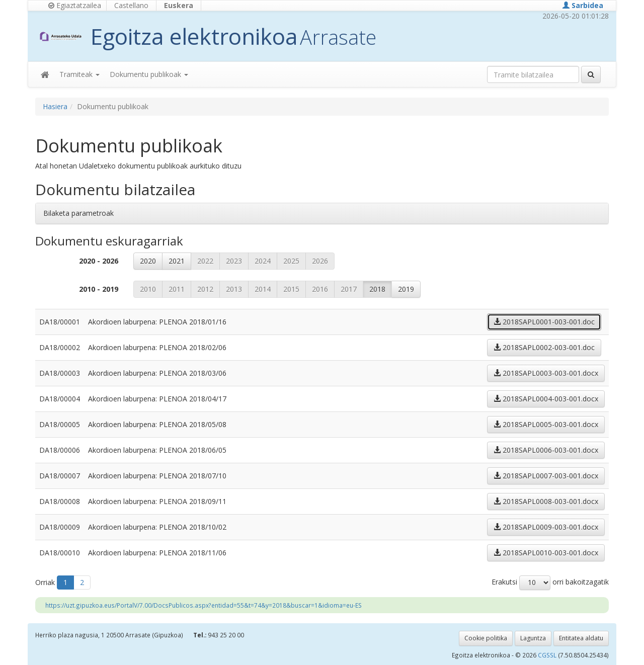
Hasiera (55, 106)
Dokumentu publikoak (149, 74)
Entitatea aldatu (581, 638)
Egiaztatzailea (75, 5)
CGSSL (548, 655)
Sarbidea (583, 5)
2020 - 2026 (99, 261)
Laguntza (533, 638)
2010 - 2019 (99, 289)
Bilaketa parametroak (78, 213)
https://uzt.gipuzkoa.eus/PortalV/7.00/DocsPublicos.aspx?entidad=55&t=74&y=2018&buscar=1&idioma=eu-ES (204, 605)
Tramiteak (79, 74)
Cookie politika (486, 638)
